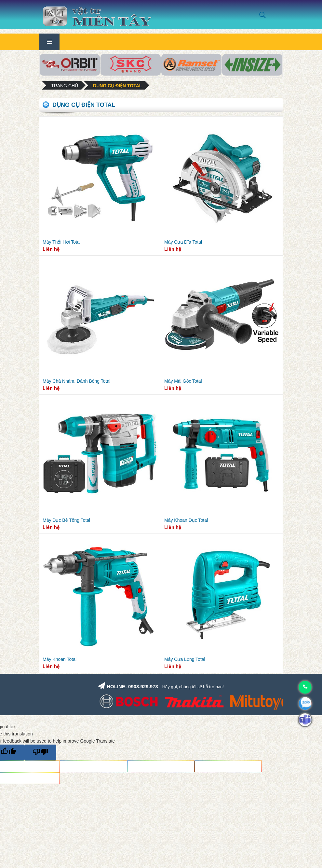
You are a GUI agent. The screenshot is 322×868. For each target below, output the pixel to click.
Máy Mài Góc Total (183, 381)
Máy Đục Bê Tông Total (66, 520)
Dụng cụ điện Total (117, 86)
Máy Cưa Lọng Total (185, 659)
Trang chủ (65, 86)
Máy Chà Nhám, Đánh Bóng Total (76, 381)
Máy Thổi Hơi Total (62, 242)
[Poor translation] (40, 753)
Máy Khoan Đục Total (186, 520)
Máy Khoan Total (60, 659)
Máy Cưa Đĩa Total (183, 242)
